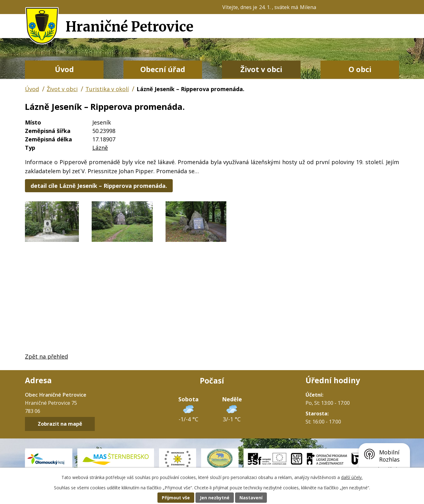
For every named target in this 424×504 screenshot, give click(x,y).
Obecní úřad (163, 69)
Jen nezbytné (215, 498)
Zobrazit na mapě (60, 424)
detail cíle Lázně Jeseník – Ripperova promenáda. (99, 186)
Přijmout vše (176, 498)
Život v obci (261, 69)
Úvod (64, 69)
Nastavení (251, 498)
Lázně (100, 148)
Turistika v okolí (107, 89)
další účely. (352, 477)
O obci (360, 69)
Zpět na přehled (46, 356)
